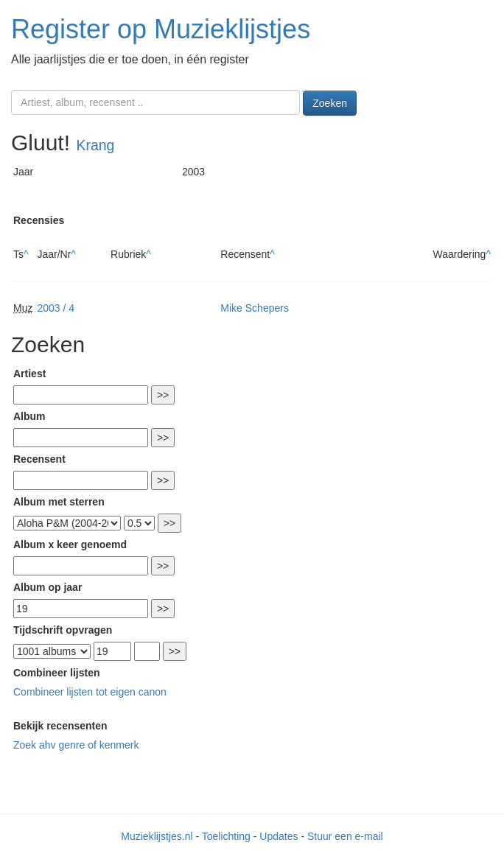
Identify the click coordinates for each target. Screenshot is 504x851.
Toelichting (226, 836)
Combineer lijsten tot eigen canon (90, 692)
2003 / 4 (56, 308)
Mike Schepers (255, 308)
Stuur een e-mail (345, 836)
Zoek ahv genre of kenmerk (76, 745)
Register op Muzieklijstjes (161, 29)
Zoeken (330, 103)
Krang (95, 145)
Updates (279, 836)
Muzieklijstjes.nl (157, 836)
